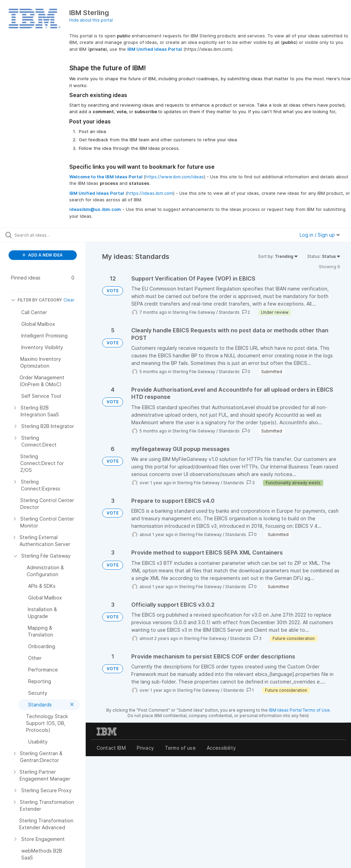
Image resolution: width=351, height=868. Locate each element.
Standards (229, 312)
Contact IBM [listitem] (111, 748)
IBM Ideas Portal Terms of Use (299, 710)
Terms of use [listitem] (180, 748)
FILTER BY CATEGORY (37, 300)
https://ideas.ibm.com (150, 193)
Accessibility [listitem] (221, 748)
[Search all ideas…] (46, 235)
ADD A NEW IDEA (43, 255)
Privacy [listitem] (145, 748)
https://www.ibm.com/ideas (175, 177)
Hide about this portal (91, 20)
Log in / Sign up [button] (320, 235)
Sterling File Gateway (194, 312)
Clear (69, 300)
